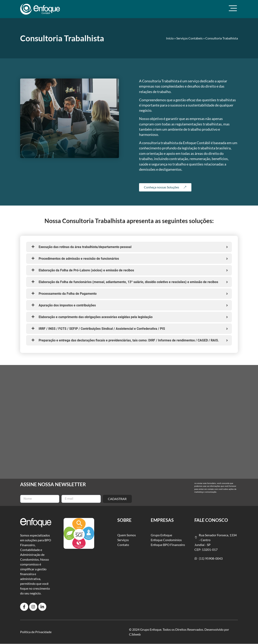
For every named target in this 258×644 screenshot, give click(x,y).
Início (170, 38)
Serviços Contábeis (189, 38)
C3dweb (135, 634)
